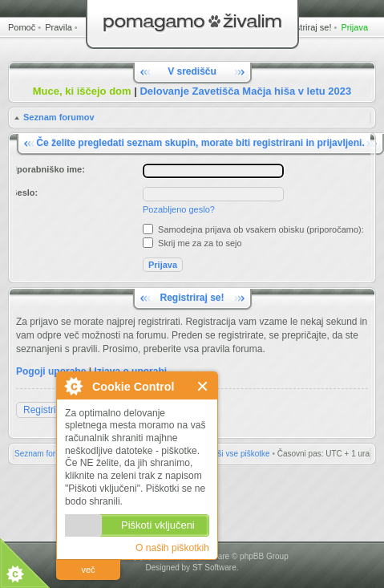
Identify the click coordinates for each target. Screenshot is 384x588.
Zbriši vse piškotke (236, 454)
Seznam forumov (59, 117)
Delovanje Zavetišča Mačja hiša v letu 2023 (245, 91)
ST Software (214, 568)
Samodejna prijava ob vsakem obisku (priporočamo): (253, 229)
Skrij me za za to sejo (192, 243)
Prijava (354, 27)
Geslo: (24, 193)
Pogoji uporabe (51, 371)
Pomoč (22, 27)
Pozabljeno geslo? (179, 209)
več (88, 570)
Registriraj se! (304, 27)
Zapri (203, 386)
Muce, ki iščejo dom (82, 91)
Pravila (59, 27)
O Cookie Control (73, 386)
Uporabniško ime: (48, 169)
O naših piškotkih (172, 548)
